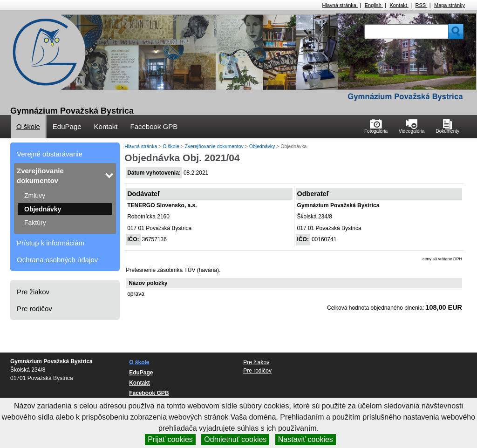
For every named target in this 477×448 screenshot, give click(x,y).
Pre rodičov (34, 309)
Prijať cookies (170, 439)
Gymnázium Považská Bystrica (72, 111)
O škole (28, 126)
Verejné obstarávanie (50, 154)
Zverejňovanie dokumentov (40, 176)
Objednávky (43, 209)
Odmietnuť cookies (235, 439)
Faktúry (35, 223)
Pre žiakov (33, 292)
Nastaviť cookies (306, 439)
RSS (422, 5)
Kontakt (399, 5)
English (374, 5)
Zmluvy (35, 196)
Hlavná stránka (340, 5)
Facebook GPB (154, 126)
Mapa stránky (450, 5)
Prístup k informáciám (51, 243)
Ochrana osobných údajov (57, 260)
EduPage (67, 126)
